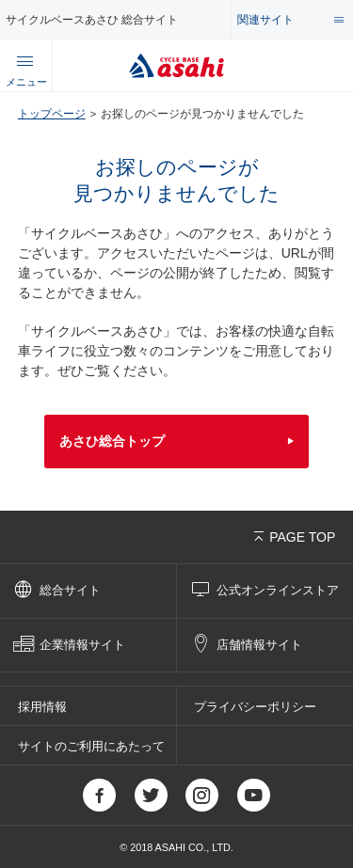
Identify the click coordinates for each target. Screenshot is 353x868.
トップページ (52, 113)
